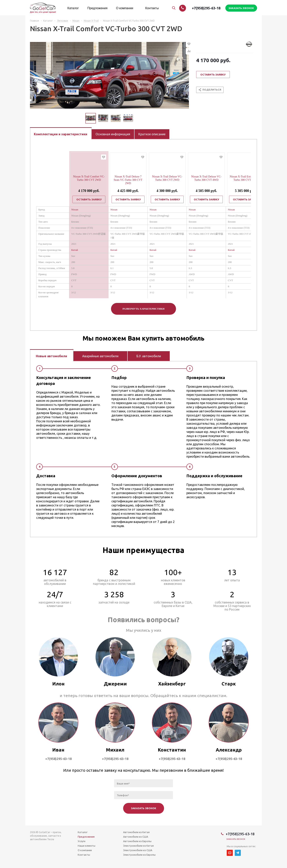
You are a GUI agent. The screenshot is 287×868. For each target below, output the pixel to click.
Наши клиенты (87, 846)
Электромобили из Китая (138, 846)
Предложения (86, 837)
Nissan (75, 210)
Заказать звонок (236, 839)
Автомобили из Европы (137, 841)
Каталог (83, 832)
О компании (85, 850)
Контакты (84, 855)
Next (138, 118)
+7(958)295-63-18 (206, 8)
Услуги (82, 841)
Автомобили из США (136, 837)
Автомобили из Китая (136, 832)
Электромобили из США (138, 850)
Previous (81, 118)
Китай (75, 250)
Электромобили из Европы (139, 855)
